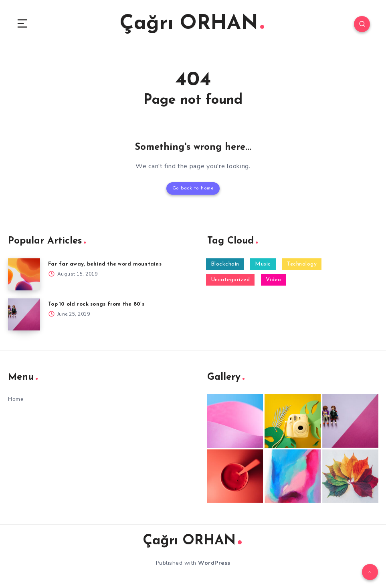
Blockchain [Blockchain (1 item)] (225, 264)
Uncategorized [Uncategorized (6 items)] (230, 280)
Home (16, 399)
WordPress (214, 563)
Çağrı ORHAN (192, 24)
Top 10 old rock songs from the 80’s (96, 304)
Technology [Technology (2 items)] (302, 264)
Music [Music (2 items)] (263, 264)
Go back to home (193, 188)
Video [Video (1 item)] (274, 280)
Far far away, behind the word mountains (105, 264)
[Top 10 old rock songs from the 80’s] (24, 314)
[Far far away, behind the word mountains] (24, 274)
